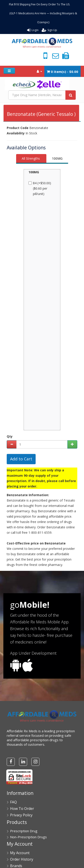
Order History (22, 859)
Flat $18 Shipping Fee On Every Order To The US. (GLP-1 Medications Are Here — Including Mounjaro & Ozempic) (43, 13)
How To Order (22, 809)
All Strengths (31, 158)
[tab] (31, 159)
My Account (20, 853)
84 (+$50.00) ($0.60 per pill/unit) (41, 188)
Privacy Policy (21, 815)
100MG (57, 158)
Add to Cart (21, 459)
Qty (10, 436)
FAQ (13, 802)
